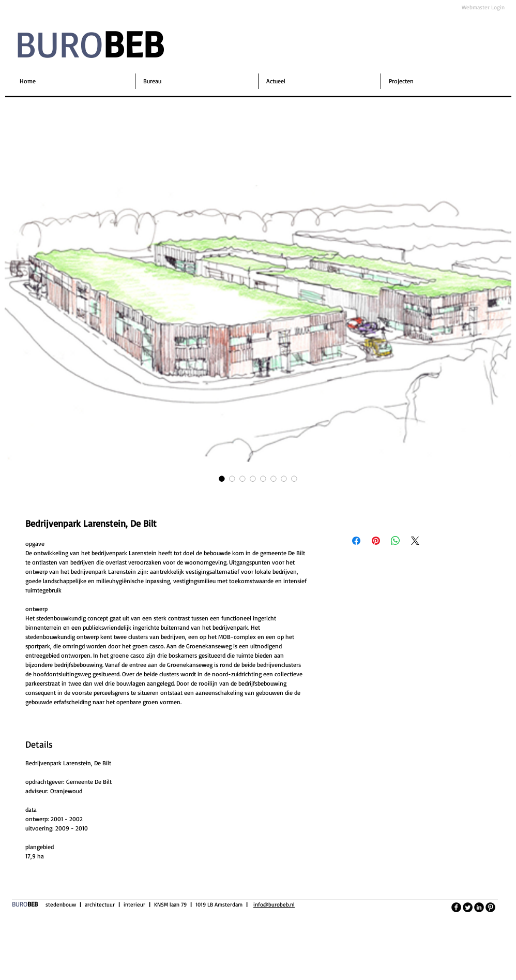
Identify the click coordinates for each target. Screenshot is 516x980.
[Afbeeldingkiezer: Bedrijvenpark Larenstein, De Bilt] (222, 479)
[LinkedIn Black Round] (479, 907)
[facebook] (456, 907)
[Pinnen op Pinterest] (376, 541)
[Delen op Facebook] (356, 541)
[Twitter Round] (468, 907)
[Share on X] (415, 541)
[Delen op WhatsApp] (396, 541)
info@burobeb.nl (274, 904)
